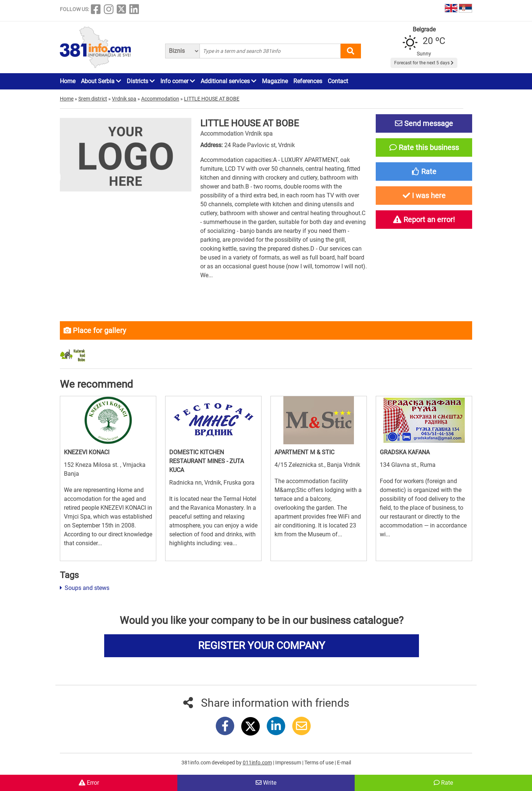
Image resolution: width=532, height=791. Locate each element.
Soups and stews (85, 588)
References (308, 81)
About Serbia (101, 81)
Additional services (229, 81)
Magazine (275, 81)
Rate (443, 783)
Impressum (289, 763)
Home (68, 81)
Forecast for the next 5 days (424, 63)
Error (89, 783)
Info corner (178, 81)
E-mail (344, 763)
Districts (141, 81)
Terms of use (320, 763)
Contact (338, 81)
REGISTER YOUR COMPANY (262, 646)
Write (266, 783)
